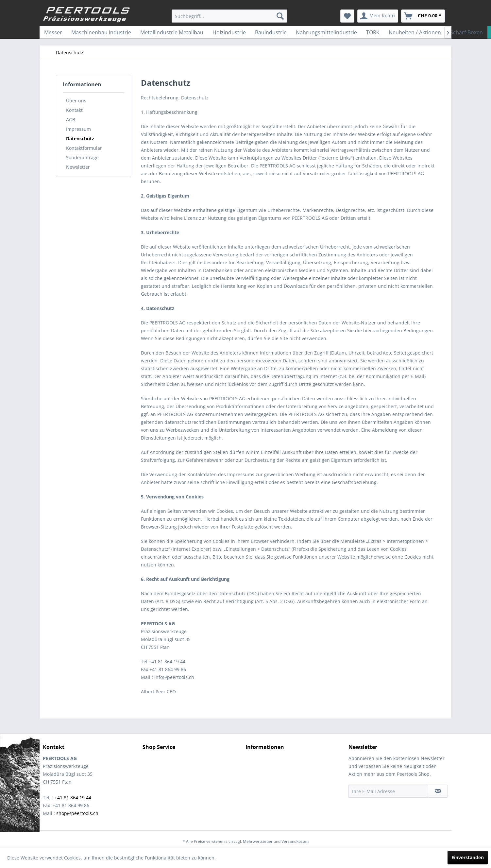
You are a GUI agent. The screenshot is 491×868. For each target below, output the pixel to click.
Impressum (78, 129)
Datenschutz (80, 139)
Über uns (76, 101)
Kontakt (74, 110)
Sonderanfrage (82, 157)
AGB (71, 120)
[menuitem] (229, 16)
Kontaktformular (84, 148)
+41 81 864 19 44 (73, 798)
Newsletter (78, 167)
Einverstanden (468, 857)
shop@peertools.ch (77, 813)
